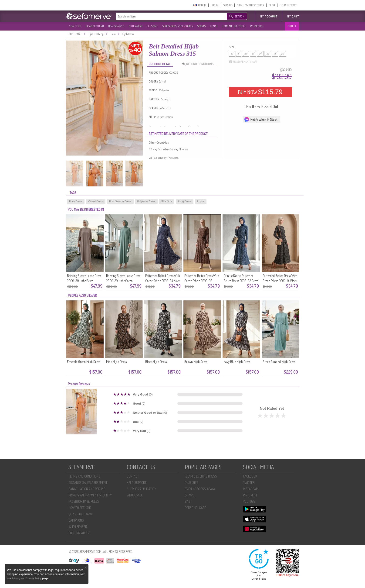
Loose (201, 201)
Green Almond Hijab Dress (279, 362)
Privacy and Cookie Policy (27, 578)
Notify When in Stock (261, 119)
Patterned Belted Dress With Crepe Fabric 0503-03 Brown (202, 281)
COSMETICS (257, 26)
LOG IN (215, 5)
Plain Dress (76, 201)
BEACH (214, 26)
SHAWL (189, 495)
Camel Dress (96, 201)
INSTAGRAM (251, 489)
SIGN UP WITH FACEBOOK (250, 5)
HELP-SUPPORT (288, 5)
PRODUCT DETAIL (160, 64)
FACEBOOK (250, 476)
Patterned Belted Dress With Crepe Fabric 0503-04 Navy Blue (163, 281)
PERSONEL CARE (195, 508)
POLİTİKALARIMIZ (79, 533)
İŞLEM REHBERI (78, 527)
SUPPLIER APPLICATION (142, 489)
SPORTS (201, 26)
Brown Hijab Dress (196, 362)
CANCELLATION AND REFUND (87, 489)
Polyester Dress (146, 201)
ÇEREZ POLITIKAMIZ (81, 514)
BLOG (272, 5)
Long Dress (185, 201)
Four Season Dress (120, 201)
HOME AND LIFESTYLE (234, 26)
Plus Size (167, 201)
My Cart (293, 16)
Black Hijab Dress (156, 362)
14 (260, 54)
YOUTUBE (249, 501)
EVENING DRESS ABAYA (200, 489)
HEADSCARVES (116, 26)
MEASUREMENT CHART (243, 62)
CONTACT (133, 476)
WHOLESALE (135, 495)
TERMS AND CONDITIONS (84, 476)
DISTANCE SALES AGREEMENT (88, 483)
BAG (188, 501)
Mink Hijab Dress (116, 362)
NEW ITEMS (75, 26)
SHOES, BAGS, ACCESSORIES (177, 26)
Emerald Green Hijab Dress (84, 362)
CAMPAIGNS (76, 520)
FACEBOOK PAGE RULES (84, 501)
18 (275, 54)
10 (246, 54)
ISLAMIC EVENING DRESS (201, 476)
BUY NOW (260, 92)
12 (253, 54)
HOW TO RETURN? (80, 508)
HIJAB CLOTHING (95, 26)
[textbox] (167, 16)
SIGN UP (228, 5)
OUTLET (292, 26)
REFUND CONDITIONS (199, 64)
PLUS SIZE (152, 26)
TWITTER (249, 483)
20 (283, 54)
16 (268, 54)
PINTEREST (250, 495)
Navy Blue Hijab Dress (237, 362)
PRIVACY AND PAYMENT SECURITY (90, 495)
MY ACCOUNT (269, 16)
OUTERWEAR (135, 26)
